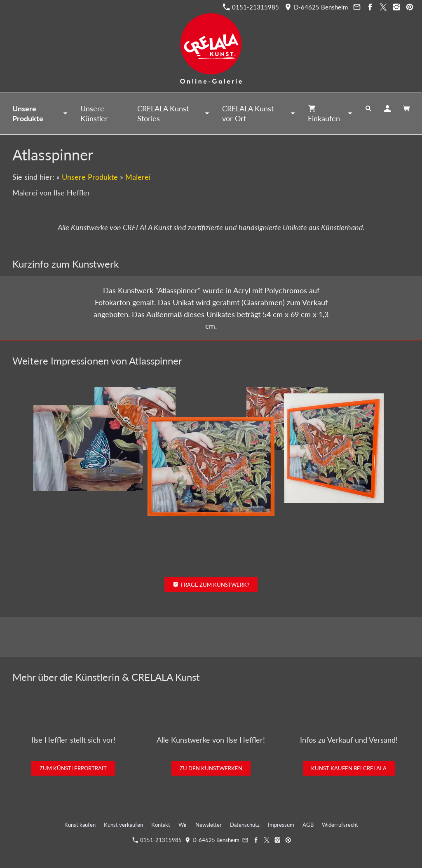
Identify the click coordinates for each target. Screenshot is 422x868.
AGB (308, 825)
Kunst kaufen (80, 825)
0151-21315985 (251, 7)
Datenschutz (245, 825)
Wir (183, 825)
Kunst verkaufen (123, 825)
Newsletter (209, 825)
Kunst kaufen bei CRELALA (349, 768)
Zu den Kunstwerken (211, 768)
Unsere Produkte (90, 177)
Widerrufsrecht (340, 825)
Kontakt (161, 825)
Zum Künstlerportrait (73, 768)
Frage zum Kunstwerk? (211, 585)
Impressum (281, 825)
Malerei (138, 177)
